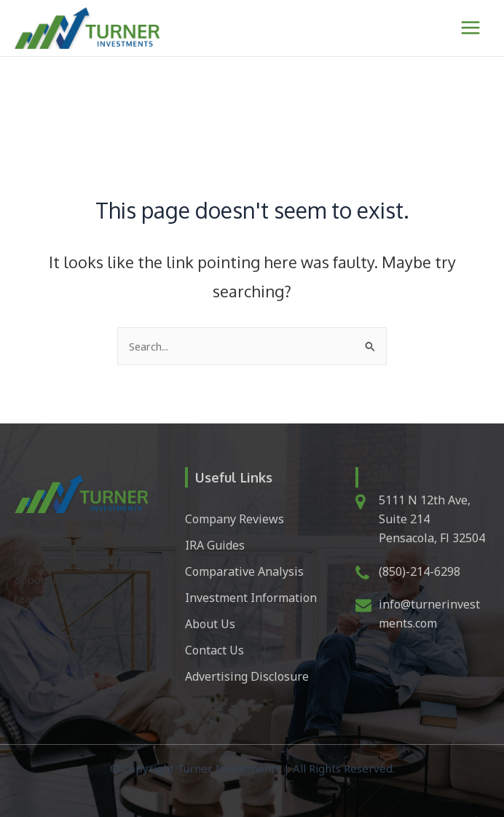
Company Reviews (235, 519)
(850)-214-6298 (420, 571)
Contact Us (214, 650)
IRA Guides (215, 545)
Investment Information (251, 598)
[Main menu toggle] (470, 28)
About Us (210, 624)
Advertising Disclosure (247, 676)
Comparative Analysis (244, 571)
